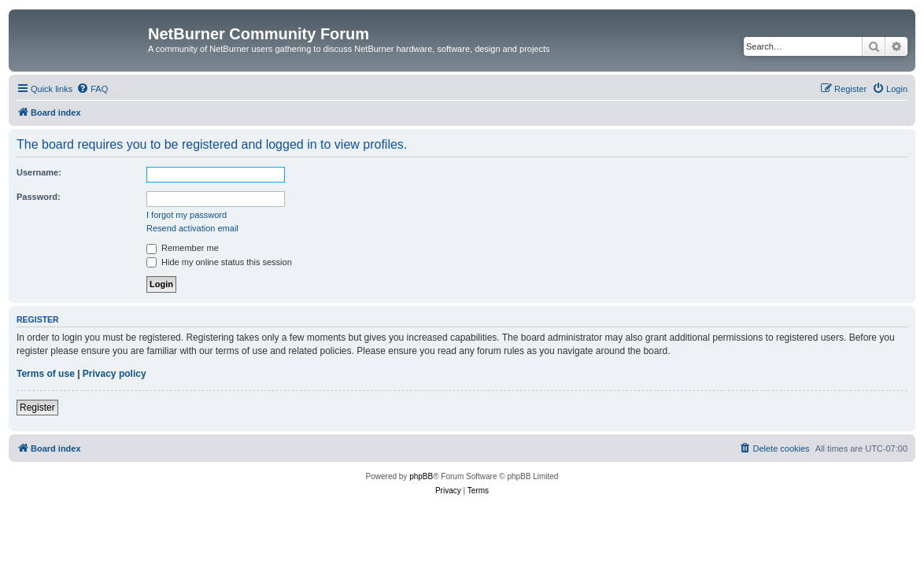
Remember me (183, 248)
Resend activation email (192, 228)
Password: (39, 197)
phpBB (421, 476)
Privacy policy (115, 374)
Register (37, 408)
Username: (39, 172)
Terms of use (46, 374)
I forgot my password (187, 215)
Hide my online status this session (219, 262)
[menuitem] (92, 89)
